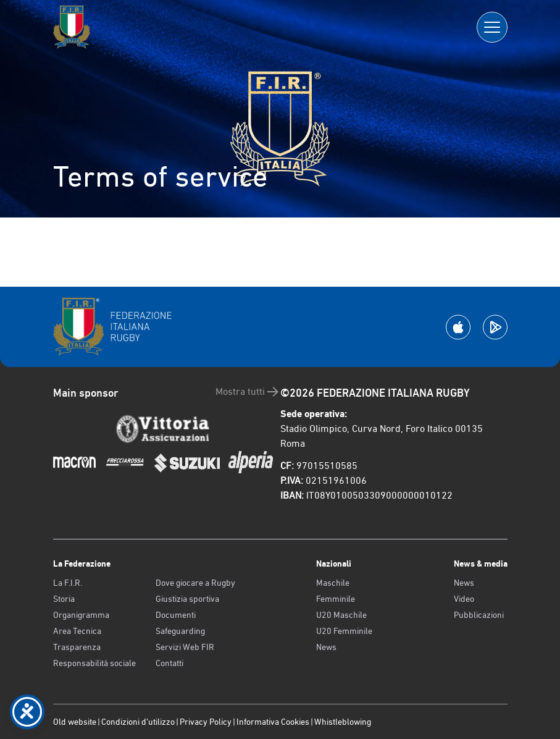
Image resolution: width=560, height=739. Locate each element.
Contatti (169, 663)
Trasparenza (77, 647)
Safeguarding (180, 631)
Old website (75, 722)
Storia (64, 599)
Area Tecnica (77, 631)
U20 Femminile (344, 631)
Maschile (333, 583)
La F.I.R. (68, 583)
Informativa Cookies (273, 722)
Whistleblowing (343, 722)
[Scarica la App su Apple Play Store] (458, 327)
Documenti (176, 615)
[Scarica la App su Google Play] (495, 327)
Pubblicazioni (479, 615)
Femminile (336, 599)
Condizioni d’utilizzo (138, 722)
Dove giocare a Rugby (195, 583)
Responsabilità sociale (94, 663)
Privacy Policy (206, 722)
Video (464, 599)
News (326, 647)
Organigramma (81, 615)
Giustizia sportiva (187, 599)
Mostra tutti (248, 392)
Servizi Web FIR (185, 647)
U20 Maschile (341, 615)
